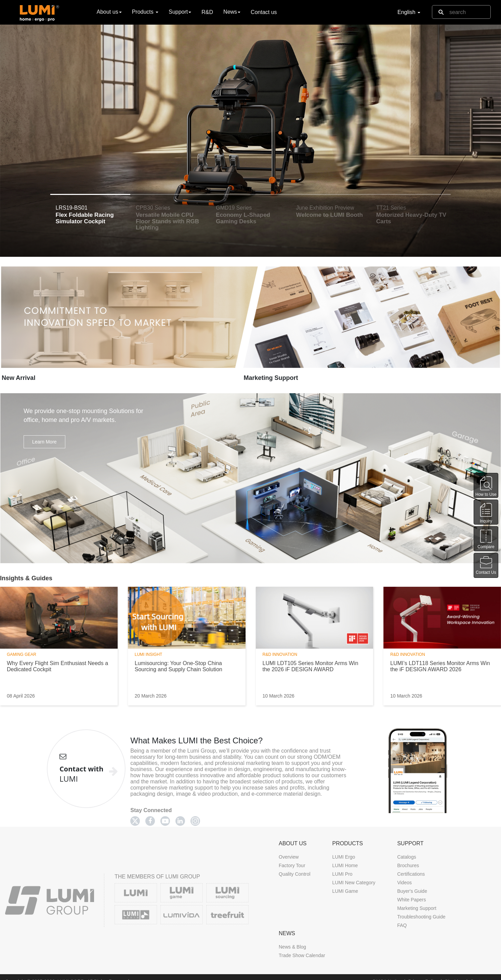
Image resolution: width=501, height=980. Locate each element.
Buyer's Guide (412, 891)
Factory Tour (292, 865)
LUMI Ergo (344, 857)
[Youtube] (165, 821)
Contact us (264, 12)
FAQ (402, 925)
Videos (404, 883)
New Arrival (18, 378)
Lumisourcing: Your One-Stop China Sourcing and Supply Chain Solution (179, 666)
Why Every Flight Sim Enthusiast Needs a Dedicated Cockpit (57, 666)
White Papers (411, 900)
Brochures (408, 865)
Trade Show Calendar (302, 955)
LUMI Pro (342, 874)
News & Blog (292, 947)
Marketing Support (271, 378)
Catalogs (406, 857)
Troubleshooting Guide (421, 917)
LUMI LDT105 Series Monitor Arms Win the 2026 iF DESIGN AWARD (311, 666)
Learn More (44, 442)
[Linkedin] (180, 821)
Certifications (411, 874)
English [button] (409, 12)
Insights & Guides (26, 578)
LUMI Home (345, 865)
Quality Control (295, 874)
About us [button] (109, 12)
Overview (289, 857)
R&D (207, 12)
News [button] (232, 12)
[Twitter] (135, 821)
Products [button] (145, 12)
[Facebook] (150, 821)
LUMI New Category (354, 883)
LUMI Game (345, 891)
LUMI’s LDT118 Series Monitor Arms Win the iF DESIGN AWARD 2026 (440, 666)
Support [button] (180, 12)
